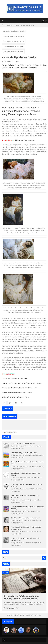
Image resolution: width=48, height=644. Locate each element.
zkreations (20, 615)
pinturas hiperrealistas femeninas (13, 52)
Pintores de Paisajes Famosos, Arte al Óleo (21, 25)
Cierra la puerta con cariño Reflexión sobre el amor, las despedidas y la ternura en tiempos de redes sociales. (21, 597)
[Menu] (2, 21)
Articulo (5, 573)
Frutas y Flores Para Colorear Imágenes (23, 444)
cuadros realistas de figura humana (14, 36)
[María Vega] (21, 630)
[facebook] (4, 403)
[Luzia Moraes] (14, 630)
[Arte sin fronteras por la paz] (6, 630)
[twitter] (10, 403)
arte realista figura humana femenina (14, 31)
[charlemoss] (29, 630)
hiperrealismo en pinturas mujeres (13, 41)
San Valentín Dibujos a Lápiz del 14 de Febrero (25, 518)
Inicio (5, 640)
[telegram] (22, 403)
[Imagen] (24, 580)
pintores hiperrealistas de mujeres (13, 46)
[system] (43, 21)
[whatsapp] (16, 403)
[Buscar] (46, 21)
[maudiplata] (36, 630)
